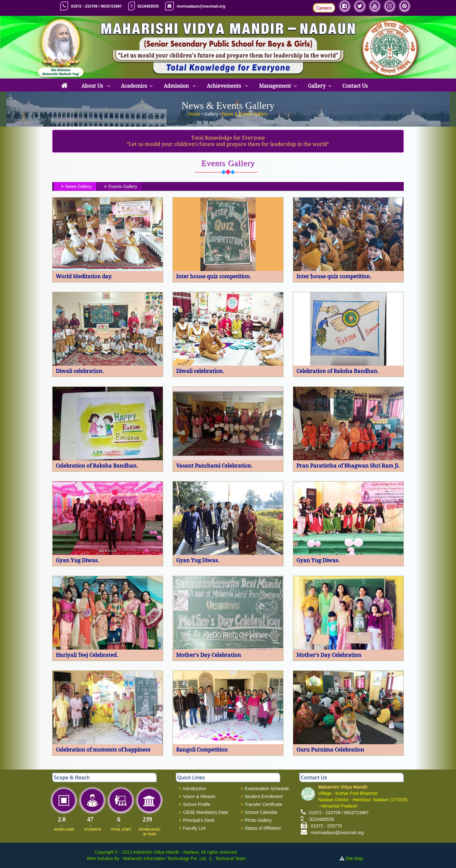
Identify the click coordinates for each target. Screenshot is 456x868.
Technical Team (230, 859)
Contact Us (355, 86)
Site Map (354, 859)
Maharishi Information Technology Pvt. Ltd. (164, 859)
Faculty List (194, 828)
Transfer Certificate (264, 804)
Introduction (195, 789)
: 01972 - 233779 (325, 826)
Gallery (317, 86)
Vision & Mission (199, 796)
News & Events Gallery (245, 113)
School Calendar (261, 812)
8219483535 (148, 6)
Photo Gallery (258, 820)
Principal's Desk (199, 820)
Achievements (225, 86)
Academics (134, 86)
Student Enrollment (264, 796)
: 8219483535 (319, 819)
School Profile (197, 804)
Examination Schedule (267, 789)
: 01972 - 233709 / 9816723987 (338, 813)
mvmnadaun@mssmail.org (201, 6)
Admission (177, 86)
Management (275, 86)
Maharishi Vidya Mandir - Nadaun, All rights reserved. (186, 852)
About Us (93, 86)
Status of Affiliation (263, 828)
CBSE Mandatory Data (206, 812)
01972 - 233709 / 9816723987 (96, 6)
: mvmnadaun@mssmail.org (336, 833)
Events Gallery (120, 186)
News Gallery (76, 186)
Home (195, 113)
